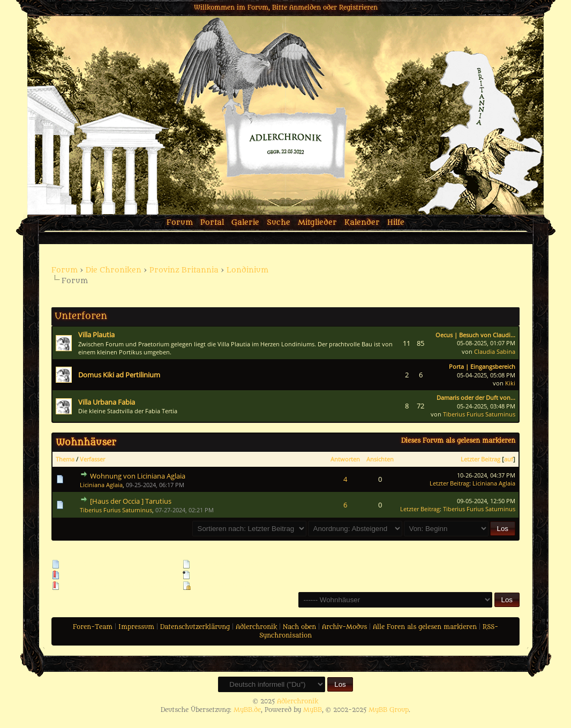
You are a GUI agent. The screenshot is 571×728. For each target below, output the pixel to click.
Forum (180, 222)
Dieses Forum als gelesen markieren (458, 441)
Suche (279, 222)
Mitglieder (317, 222)
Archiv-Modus (344, 627)
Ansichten (380, 459)
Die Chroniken (114, 270)
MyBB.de (247, 710)
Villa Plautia (96, 335)
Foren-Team (93, 627)
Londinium (247, 270)
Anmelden (305, 7)
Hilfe (396, 222)
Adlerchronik (256, 627)
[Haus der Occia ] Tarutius (131, 501)
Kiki (510, 383)
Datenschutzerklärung (195, 627)
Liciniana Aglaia (101, 485)
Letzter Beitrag (480, 459)
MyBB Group (389, 710)
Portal (212, 222)
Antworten (345, 459)
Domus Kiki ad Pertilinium (119, 375)
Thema (65, 459)
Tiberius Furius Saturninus (479, 414)
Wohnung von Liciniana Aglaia (138, 476)
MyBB (313, 710)
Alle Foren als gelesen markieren (425, 627)
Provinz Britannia (184, 270)
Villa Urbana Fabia (107, 402)
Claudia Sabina (495, 351)
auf (509, 459)
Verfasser (92, 459)
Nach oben (299, 627)
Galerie (245, 222)
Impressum (136, 627)
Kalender (362, 222)
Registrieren (358, 7)
